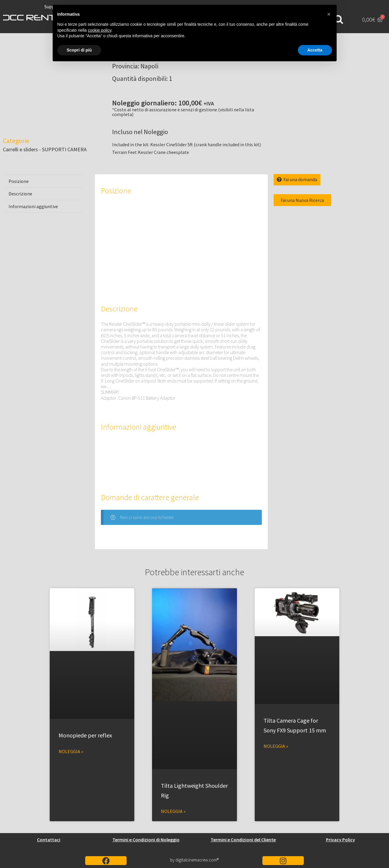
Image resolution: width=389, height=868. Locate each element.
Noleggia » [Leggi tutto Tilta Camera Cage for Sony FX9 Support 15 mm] (276, 746)
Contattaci (49, 840)
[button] (329, 14)
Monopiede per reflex (85, 735)
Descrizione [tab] (20, 194)
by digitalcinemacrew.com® (194, 860)
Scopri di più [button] (79, 50)
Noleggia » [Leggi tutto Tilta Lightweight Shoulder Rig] (173, 811)
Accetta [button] (315, 50)
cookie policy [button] (100, 30)
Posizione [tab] (19, 181)
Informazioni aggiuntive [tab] (33, 206)
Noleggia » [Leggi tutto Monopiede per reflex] (71, 751)
